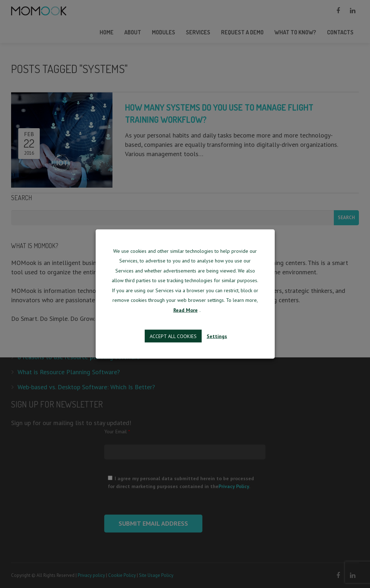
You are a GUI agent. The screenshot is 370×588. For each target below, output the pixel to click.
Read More (186, 310)
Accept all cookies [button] (173, 336)
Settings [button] (217, 336)
